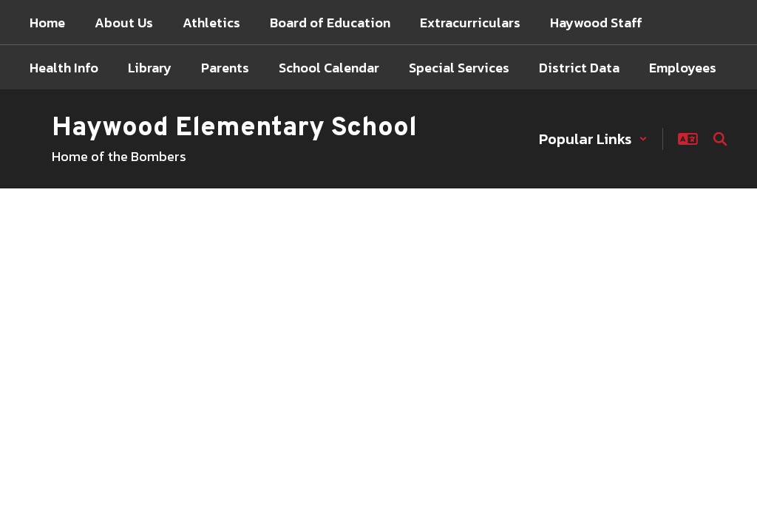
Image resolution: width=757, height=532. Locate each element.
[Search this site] (720, 139)
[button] (593, 139)
